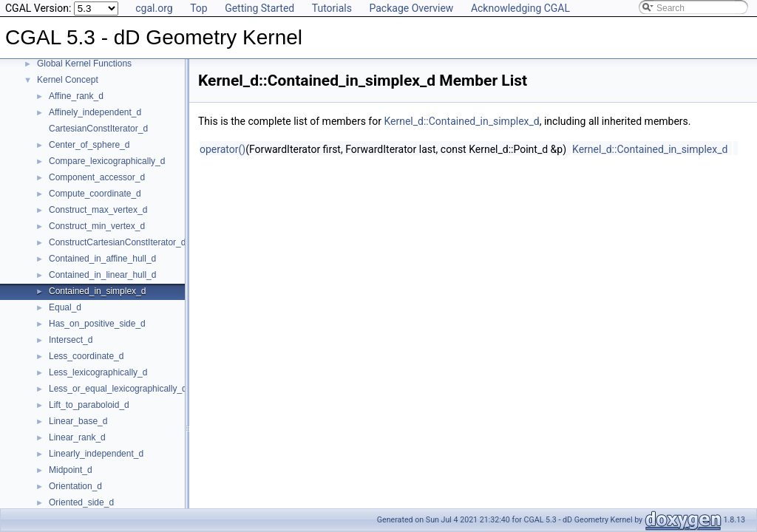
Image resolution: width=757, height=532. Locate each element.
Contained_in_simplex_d (97, 291)
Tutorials (332, 8)
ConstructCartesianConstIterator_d (117, 242)
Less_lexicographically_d (98, 372)
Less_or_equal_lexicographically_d (118, 389)
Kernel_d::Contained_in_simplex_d (461, 121)
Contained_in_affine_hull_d (102, 259)
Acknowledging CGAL (520, 8)
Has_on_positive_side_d (97, 324)
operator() (223, 149)
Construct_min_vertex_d (97, 226)
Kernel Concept (68, 80)
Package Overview (411, 8)
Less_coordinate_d (86, 356)
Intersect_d (71, 340)
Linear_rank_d (77, 437)
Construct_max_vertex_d (98, 210)
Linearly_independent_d (96, 454)
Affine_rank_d (76, 96)
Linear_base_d (78, 421)
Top (199, 8)
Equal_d (65, 307)
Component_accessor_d (97, 177)
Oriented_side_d (81, 502)
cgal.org (154, 8)
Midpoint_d (71, 470)
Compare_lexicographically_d (107, 161)
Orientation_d (75, 486)
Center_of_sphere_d (89, 145)
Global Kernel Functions (84, 64)
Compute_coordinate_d (95, 194)
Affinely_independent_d (95, 112)
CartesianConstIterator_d (98, 129)
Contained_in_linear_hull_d (102, 275)
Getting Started (259, 8)
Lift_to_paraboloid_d (89, 405)
